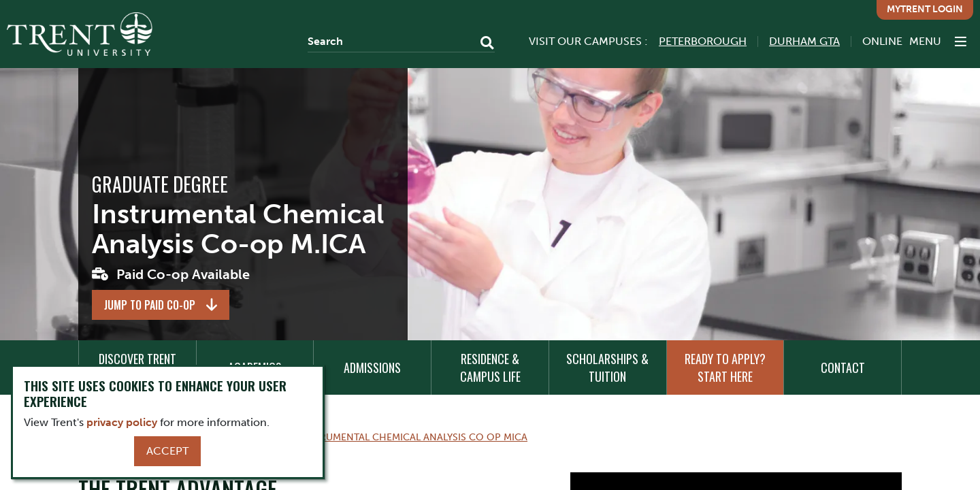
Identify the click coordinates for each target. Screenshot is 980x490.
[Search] (401, 42)
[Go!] (483, 44)
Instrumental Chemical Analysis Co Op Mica (413, 437)
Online (882, 41)
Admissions (372, 367)
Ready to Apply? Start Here (725, 367)
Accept (167, 451)
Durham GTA (804, 41)
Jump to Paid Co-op (150, 305)
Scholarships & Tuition (607, 367)
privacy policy (122, 422)
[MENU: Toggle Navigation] (938, 41)
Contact (843, 367)
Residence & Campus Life (490, 367)
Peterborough (703, 41)
